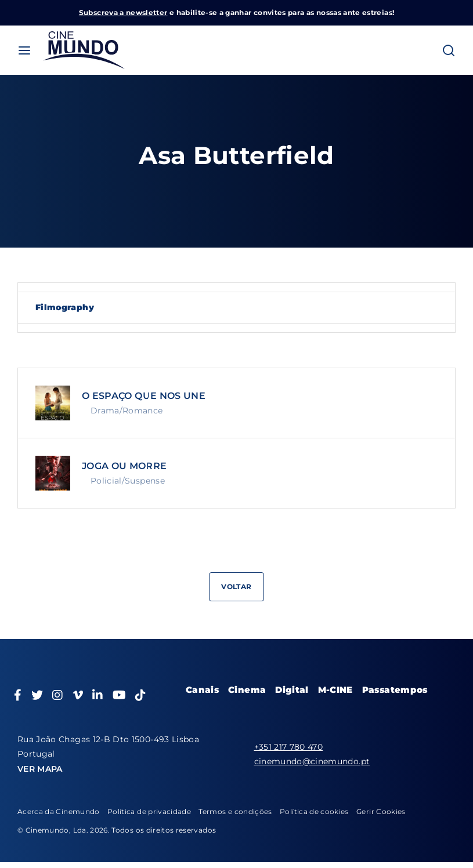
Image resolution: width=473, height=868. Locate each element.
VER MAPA (40, 769)
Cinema (247, 690)
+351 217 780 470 (289, 747)
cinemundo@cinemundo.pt (312, 761)
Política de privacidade (149, 811)
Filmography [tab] (65, 307)
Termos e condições (235, 811)
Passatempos (395, 690)
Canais (202, 690)
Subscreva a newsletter (123, 12)
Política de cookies (314, 811)
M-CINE (335, 690)
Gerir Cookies (381, 811)
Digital (292, 690)
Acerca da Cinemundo (59, 811)
